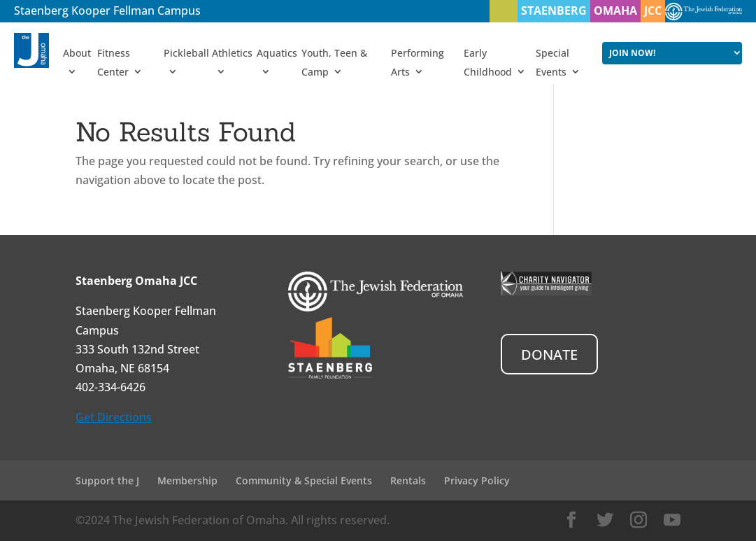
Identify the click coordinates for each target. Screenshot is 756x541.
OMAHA (615, 10)
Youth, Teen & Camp (334, 62)
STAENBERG (554, 10)
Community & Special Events (304, 480)
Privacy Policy (477, 480)
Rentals (408, 480)
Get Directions (114, 417)
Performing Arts (418, 62)
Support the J (107, 480)
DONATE (549, 354)
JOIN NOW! (632, 53)
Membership (187, 480)
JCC (653, 10)
